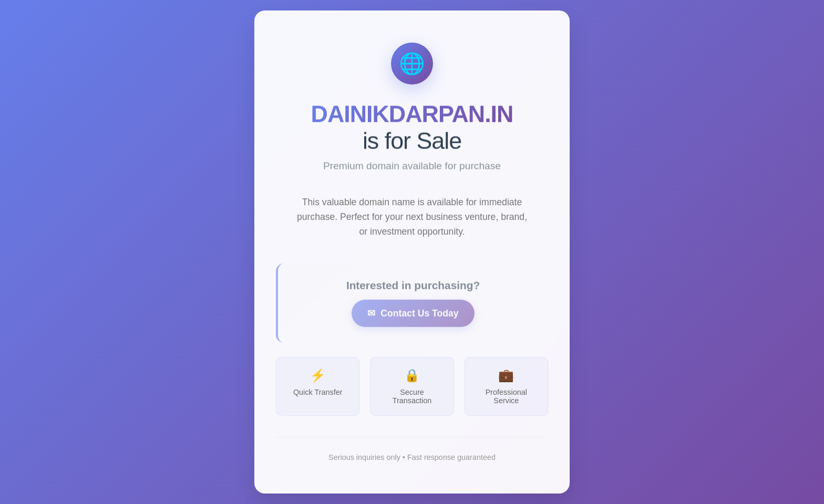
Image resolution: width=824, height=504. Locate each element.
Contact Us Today (419, 321)
